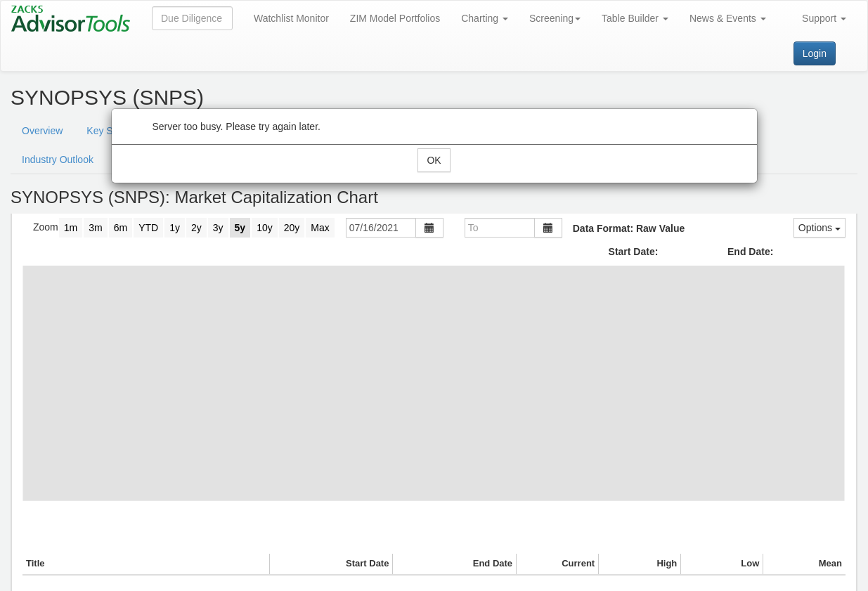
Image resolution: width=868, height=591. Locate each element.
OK (434, 160)
